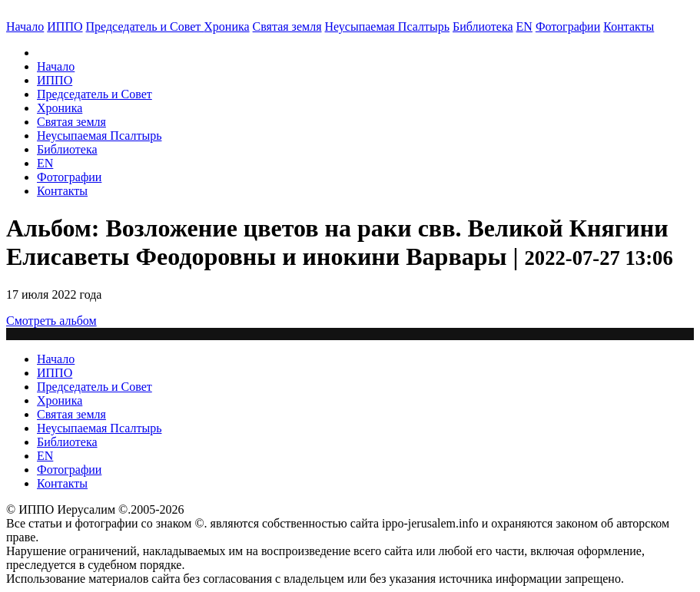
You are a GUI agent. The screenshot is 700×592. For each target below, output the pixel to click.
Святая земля (287, 26)
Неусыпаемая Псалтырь (387, 26)
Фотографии (69, 177)
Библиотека (483, 26)
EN (524, 26)
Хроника (226, 26)
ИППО (65, 26)
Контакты (62, 191)
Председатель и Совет (145, 26)
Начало (25, 26)
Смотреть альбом (51, 321)
